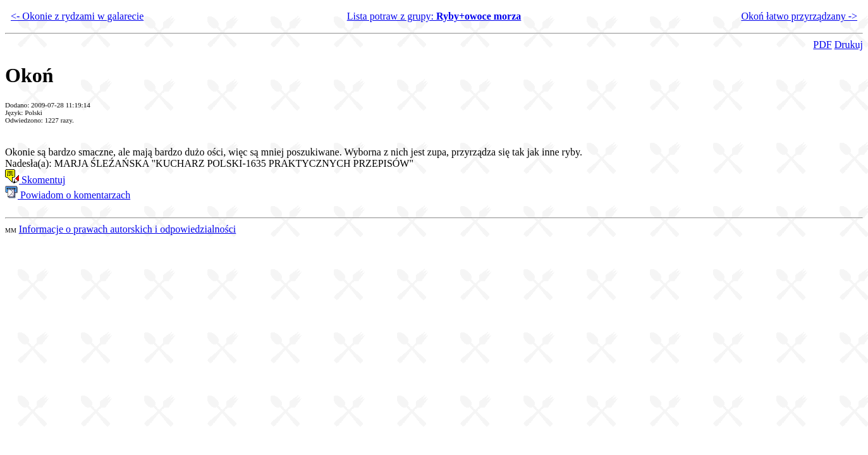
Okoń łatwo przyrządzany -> (799, 16)
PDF (822, 45)
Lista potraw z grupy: (434, 16)
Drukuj (849, 45)
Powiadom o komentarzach (68, 195)
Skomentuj (35, 180)
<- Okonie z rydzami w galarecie (77, 16)
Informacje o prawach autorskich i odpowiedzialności (127, 229)
